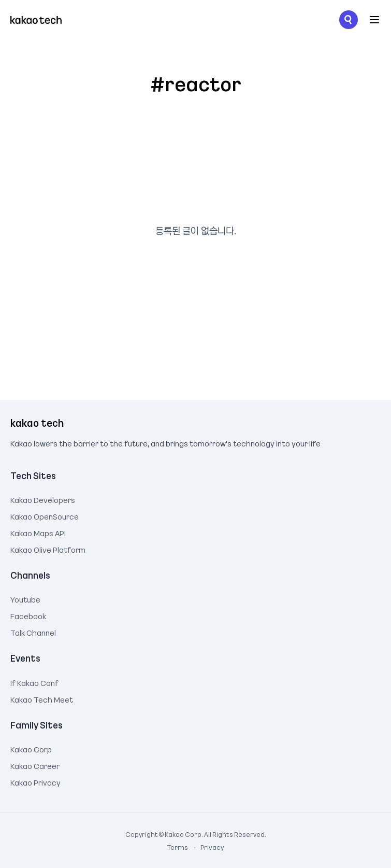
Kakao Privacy (35, 781)
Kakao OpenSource (45, 515)
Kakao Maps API (38, 532)
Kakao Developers (43, 499)
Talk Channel (33, 632)
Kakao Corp (31, 748)
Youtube (25, 598)
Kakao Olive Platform (48, 549)
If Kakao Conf (34, 682)
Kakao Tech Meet (42, 698)
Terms (178, 847)
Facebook (28, 615)
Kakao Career (35, 765)
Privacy (207, 847)
